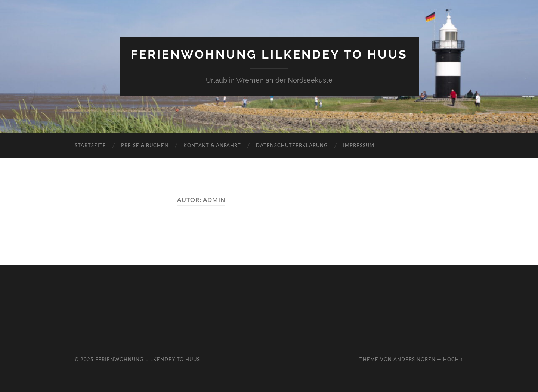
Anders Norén (415, 359)
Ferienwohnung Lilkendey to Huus (269, 54)
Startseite (90, 145)
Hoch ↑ (453, 359)
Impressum (359, 145)
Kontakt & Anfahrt (212, 145)
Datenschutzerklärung (292, 145)
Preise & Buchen (145, 145)
